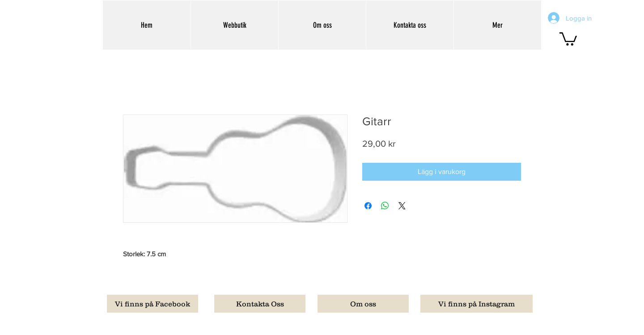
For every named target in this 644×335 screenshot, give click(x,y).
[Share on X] (402, 206)
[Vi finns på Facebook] (153, 304)
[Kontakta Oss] (260, 304)
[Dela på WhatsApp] (385, 206)
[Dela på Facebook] (368, 206)
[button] (568, 38)
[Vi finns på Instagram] (477, 304)
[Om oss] (363, 304)
